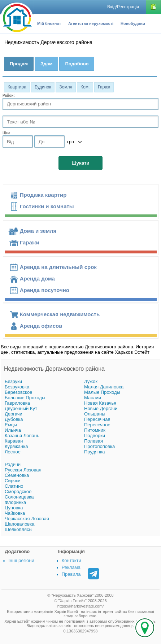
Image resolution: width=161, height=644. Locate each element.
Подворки (95, 436)
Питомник (95, 430)
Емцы (11, 425)
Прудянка (95, 452)
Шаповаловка (19, 524)
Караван (14, 441)
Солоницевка (19, 497)
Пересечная (97, 419)
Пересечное (97, 425)
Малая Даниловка (104, 387)
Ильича (13, 430)
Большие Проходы (25, 398)
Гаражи (30, 242)
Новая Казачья (100, 403)
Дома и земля (38, 231)
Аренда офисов (41, 326)
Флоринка (15, 502)
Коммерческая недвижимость (60, 314)
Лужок (91, 381)
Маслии (93, 398)
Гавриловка (17, 403)
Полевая (93, 441)
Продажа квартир (43, 195)
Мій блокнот (49, 23)
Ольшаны (95, 414)
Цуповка (14, 508)
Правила (71, 574)
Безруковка (17, 387)
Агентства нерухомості (91, 23)
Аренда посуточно (45, 290)
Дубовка (14, 419)
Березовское (19, 392)
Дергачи (14, 414)
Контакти (71, 560)
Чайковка (15, 513)
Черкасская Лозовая (27, 519)
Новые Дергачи (101, 408)
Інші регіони (21, 560)
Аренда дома (37, 279)
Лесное (13, 452)
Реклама (71, 567)
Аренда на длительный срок (58, 267)
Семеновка (17, 475)
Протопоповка (99, 446)
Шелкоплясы (19, 529)
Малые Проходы (102, 392)
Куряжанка (16, 446)
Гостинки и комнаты (47, 206)
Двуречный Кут (21, 408)
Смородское (18, 491)
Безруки (13, 381)
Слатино (14, 486)
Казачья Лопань (22, 436)
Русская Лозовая (23, 470)
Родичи (13, 464)
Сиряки (13, 481)
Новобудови (133, 23)
